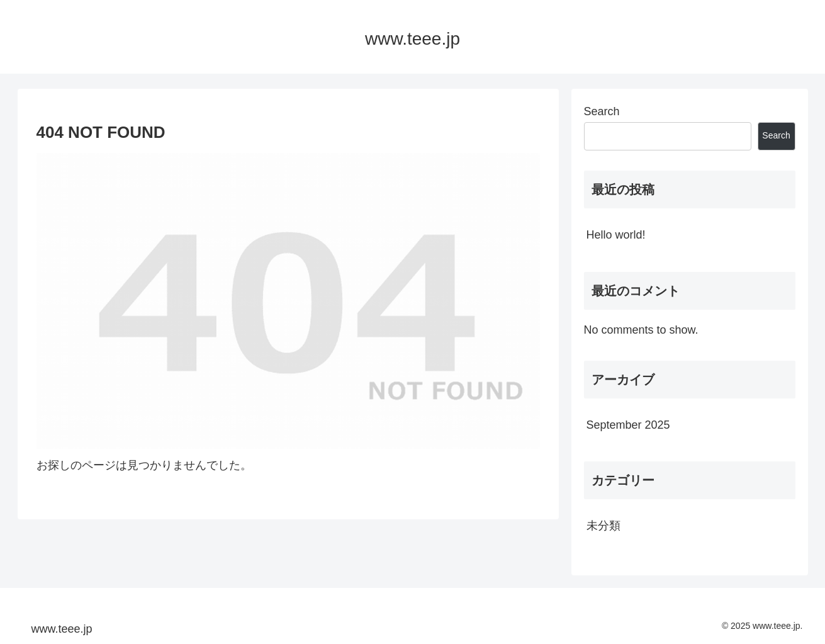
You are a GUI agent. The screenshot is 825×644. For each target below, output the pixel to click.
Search (602, 111)
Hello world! (616, 235)
